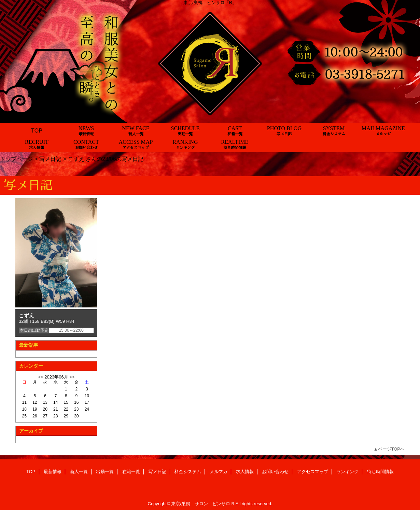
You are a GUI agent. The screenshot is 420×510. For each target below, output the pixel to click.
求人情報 (245, 472)
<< (40, 377)
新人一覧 (79, 472)
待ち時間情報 (380, 472)
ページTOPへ (391, 449)
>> (72, 377)
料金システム (188, 472)
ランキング (347, 472)
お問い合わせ (275, 472)
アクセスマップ (313, 472)
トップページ (16, 159)
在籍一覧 (131, 472)
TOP (37, 130)
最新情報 (53, 472)
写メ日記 (50, 159)
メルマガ (219, 472)
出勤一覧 (105, 472)
